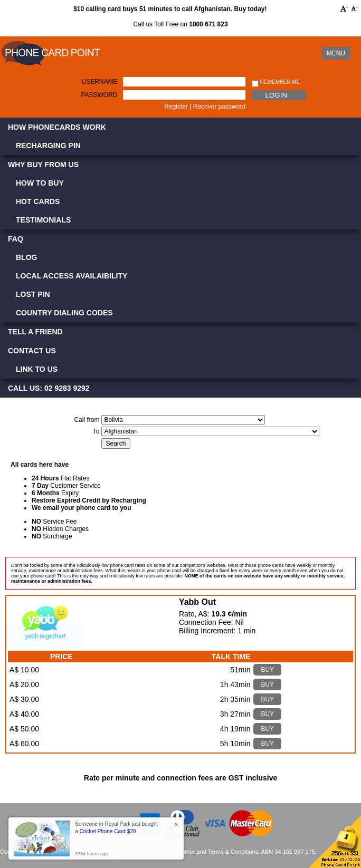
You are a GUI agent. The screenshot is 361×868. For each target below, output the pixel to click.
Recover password (219, 107)
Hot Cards (38, 201)
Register (176, 107)
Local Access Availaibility (72, 276)
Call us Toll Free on (180, 24)
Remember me (276, 83)
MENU (336, 53)
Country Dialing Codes (64, 313)
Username (100, 82)
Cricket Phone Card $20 (108, 831)
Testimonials (43, 220)
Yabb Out (197, 602)
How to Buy (40, 183)
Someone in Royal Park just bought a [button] (116, 828)
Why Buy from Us (43, 165)
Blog (26, 257)
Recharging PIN (48, 146)
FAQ (16, 239)
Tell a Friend (35, 332)
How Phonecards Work (57, 127)
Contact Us (32, 351)
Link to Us (37, 369)
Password (99, 95)
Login (276, 95)
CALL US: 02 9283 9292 (49, 388)
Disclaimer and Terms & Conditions (213, 852)
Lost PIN (33, 294)
